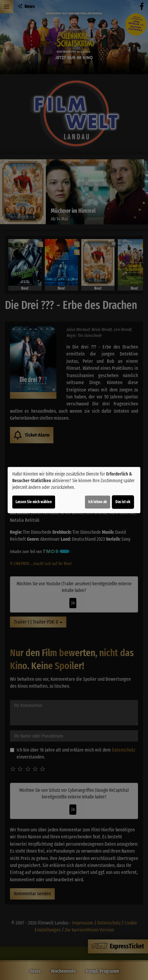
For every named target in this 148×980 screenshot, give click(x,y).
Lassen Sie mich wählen (34, 502)
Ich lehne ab (98, 502)
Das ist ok (123, 502)
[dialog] (74, 490)
